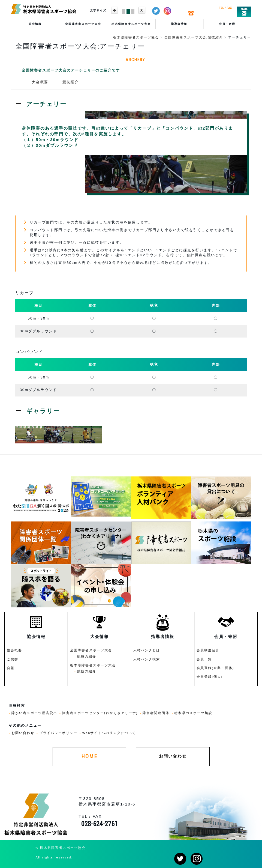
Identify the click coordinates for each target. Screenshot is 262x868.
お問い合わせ (23, 733)
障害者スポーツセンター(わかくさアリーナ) (100, 713)
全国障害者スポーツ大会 (83, 24)
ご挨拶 (13, 659)
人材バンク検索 (147, 659)
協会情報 (35, 24)
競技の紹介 (87, 656)
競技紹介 (71, 82)
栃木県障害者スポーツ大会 (131, 24)
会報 (11, 668)
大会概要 (40, 82)
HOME (89, 757)
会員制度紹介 (208, 650)
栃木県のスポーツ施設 (193, 713)
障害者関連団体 (156, 713)
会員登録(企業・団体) (215, 668)
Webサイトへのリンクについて (109, 733)
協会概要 (14, 650)
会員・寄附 (227, 24)
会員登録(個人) (210, 677)
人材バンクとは (147, 650)
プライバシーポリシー (58, 733)
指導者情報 (179, 24)
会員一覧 (204, 659)
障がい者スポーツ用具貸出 (34, 713)
